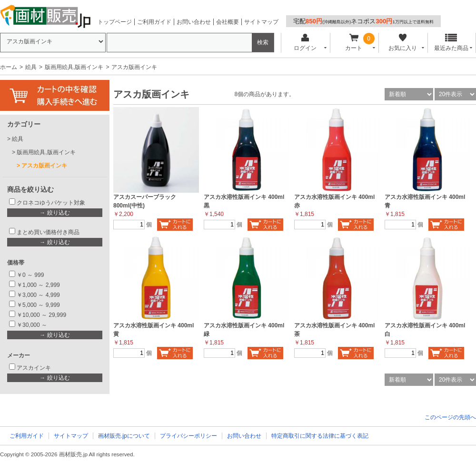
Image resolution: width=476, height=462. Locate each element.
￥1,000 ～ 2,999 (38, 285)
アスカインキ (34, 368)
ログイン (305, 43)
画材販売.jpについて (124, 436)
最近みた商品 (451, 43)
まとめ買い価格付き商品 (48, 232)
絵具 (31, 67)
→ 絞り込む (55, 213)
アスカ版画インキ (44, 166)
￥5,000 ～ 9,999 (38, 305)
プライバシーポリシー (188, 436)
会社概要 (228, 22)
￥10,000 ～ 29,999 (41, 315)
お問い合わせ (194, 22)
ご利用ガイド (154, 22)
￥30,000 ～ (33, 325)
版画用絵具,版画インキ (74, 67)
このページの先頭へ (450, 417)
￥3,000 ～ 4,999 (38, 295)
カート (354, 43)
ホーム (9, 67)
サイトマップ (261, 22)
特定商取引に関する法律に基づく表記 (320, 436)
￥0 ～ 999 (30, 275)
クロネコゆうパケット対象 (51, 203)
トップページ (115, 22)
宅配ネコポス (363, 21)
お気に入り (402, 43)
